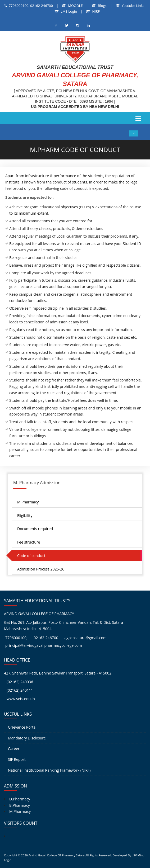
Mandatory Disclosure (27, 738)
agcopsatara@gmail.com (86, 638)
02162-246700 (46, 638)
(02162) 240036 (20, 682)
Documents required (35, 529)
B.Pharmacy (20, 805)
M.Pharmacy (28, 502)
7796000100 (16, 638)
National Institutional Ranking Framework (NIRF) (49, 770)
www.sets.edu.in (21, 699)
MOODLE (75, 6)
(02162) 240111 (20, 690)
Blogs (102, 6)
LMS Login (69, 11)
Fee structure (29, 542)
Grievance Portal (22, 727)
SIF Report (17, 759)
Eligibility (25, 515)
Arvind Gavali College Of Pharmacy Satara (57, 855)
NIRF (96, 11)
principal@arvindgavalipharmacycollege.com (44, 645)
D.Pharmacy (20, 799)
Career (14, 749)
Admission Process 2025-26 (41, 569)
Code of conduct (31, 556)
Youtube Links (133, 6)
